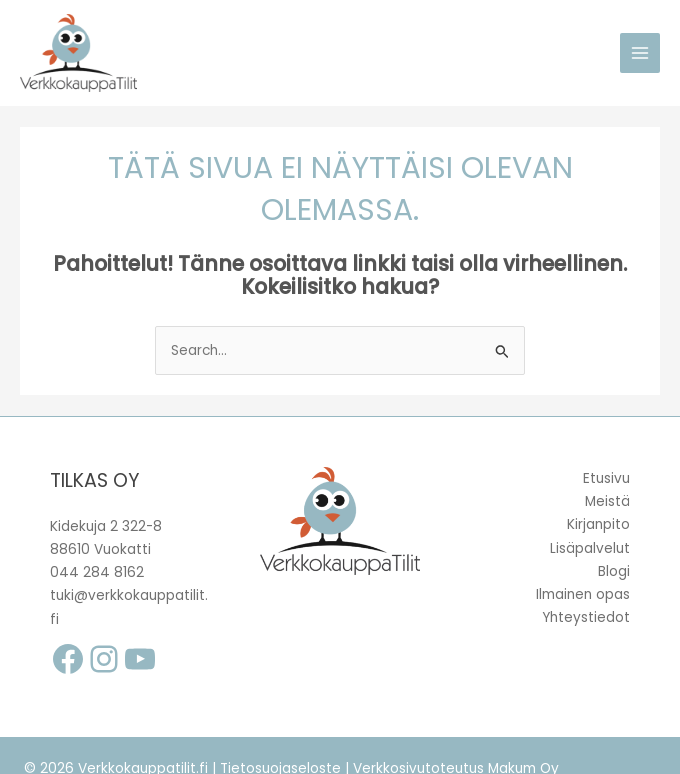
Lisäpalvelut (590, 548)
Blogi (614, 571)
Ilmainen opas (583, 594)
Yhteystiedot (586, 617)
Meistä (607, 501)
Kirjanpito (598, 524)
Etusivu (606, 478)
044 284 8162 (97, 572)
